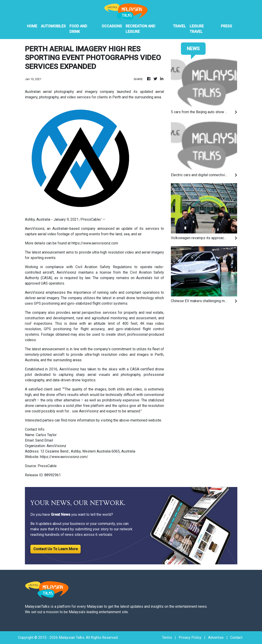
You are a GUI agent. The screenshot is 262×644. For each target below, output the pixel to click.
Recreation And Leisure (140, 29)
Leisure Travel (197, 29)
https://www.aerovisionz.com (95, 243)
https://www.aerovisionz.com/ (64, 457)
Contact (236, 637)
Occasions (112, 26)
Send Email (44, 440)
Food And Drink (78, 29)
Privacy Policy (190, 637)
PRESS (226, 26)
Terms (167, 637)
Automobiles (53, 26)
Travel (179, 26)
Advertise (216, 637)
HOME (32, 26)
